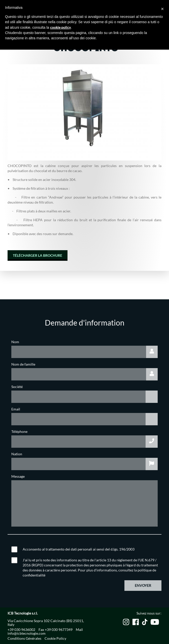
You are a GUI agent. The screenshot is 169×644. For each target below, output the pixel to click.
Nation (17, 454)
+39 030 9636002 (21, 630)
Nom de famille (23, 364)
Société (17, 387)
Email (16, 409)
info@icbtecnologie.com (27, 633)
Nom (15, 342)
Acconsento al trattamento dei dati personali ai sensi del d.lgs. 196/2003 (79, 549)
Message (18, 476)
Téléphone (19, 431)
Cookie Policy (55, 638)
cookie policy (60, 27)
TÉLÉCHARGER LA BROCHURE (38, 255)
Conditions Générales (24, 638)
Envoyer (143, 585)
